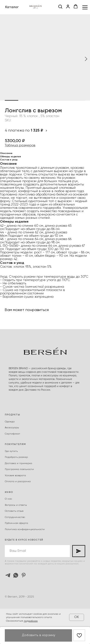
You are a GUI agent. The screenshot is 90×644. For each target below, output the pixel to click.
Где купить (11, 451)
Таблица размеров (20, 145)
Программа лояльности (19, 469)
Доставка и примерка (18, 463)
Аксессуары (12, 428)
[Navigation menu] (85, 7)
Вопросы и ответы (16, 505)
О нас (8, 499)
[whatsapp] (16, 575)
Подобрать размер (16, 457)
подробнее (31, 621)
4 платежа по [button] (26, 131)
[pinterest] (24, 575)
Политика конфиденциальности (25, 529)
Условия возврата (15, 475)
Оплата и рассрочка (18, 481)
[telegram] (8, 575)
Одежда (10, 422)
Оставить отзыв (14, 511)
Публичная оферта (16, 523)
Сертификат (12, 434)
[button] (60, 7)
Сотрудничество (15, 517)
